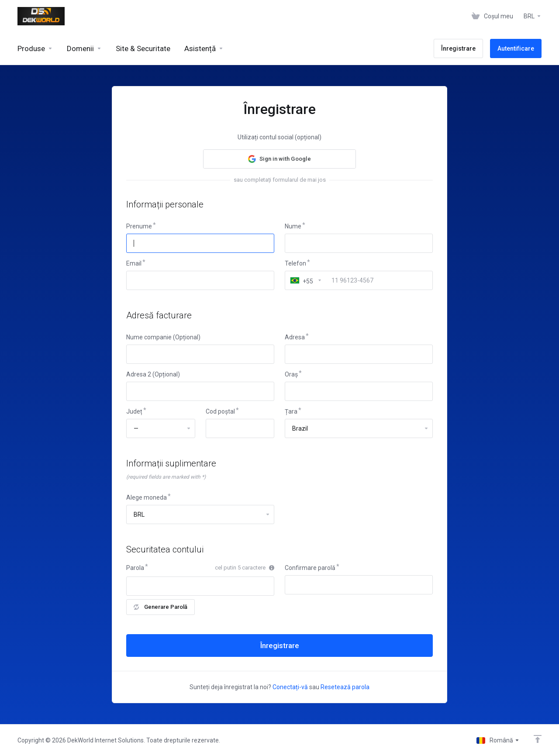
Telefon (295, 263)
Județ (134, 411)
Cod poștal (220, 411)
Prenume (139, 226)
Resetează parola (345, 687)
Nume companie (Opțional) (163, 337)
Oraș (291, 374)
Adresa (295, 337)
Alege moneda (147, 497)
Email (134, 263)
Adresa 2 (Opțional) (153, 374)
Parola (135, 568)
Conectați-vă (290, 687)
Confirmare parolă (310, 568)
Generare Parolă (160, 607)
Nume (293, 226)
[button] (279, 159)
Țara (291, 411)
